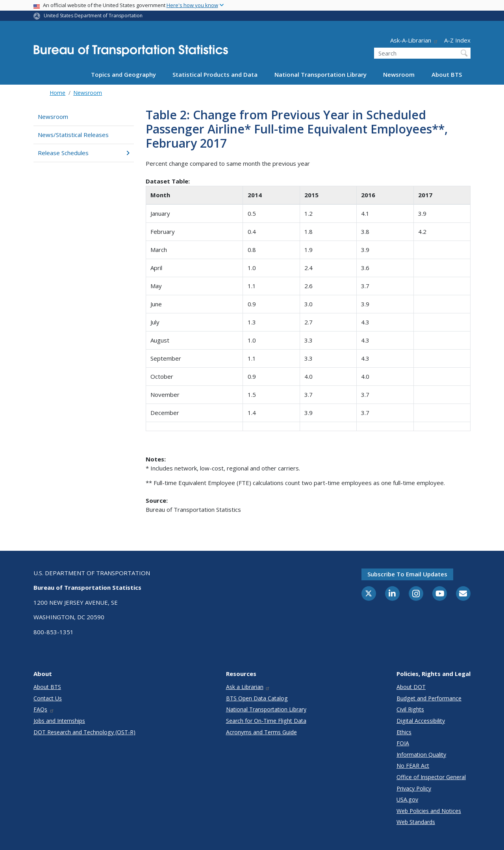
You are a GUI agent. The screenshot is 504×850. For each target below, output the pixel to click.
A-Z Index (457, 40)
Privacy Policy (414, 788)
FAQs (44, 709)
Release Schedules (84, 153)
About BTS (447, 74)
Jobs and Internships (59, 721)
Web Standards (416, 822)
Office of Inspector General (431, 777)
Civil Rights (410, 709)
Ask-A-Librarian (414, 40)
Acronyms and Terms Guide (261, 732)
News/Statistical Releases (73, 135)
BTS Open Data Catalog (257, 698)
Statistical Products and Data (215, 74)
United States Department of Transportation (93, 16)
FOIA (403, 743)
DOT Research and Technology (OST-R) (84, 732)
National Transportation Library (321, 74)
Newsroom (399, 74)
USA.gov (407, 799)
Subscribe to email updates (407, 574)
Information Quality (421, 755)
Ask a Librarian (248, 687)
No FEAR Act (413, 766)
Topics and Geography (123, 74)
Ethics (404, 732)
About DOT (411, 687)
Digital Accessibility (421, 721)
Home (57, 93)
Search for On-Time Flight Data (266, 721)
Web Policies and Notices (429, 811)
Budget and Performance (429, 698)
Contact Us (48, 698)
